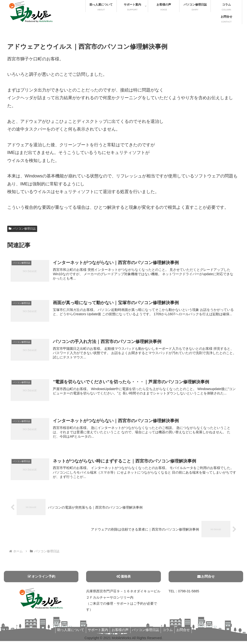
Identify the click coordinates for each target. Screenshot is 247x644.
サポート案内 (96, 633)
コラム (170, 633)
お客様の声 (119, 633)
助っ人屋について (67, 633)
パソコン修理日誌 (22, 229)
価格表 (123, 580)
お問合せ (206, 580)
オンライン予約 (41, 580)
